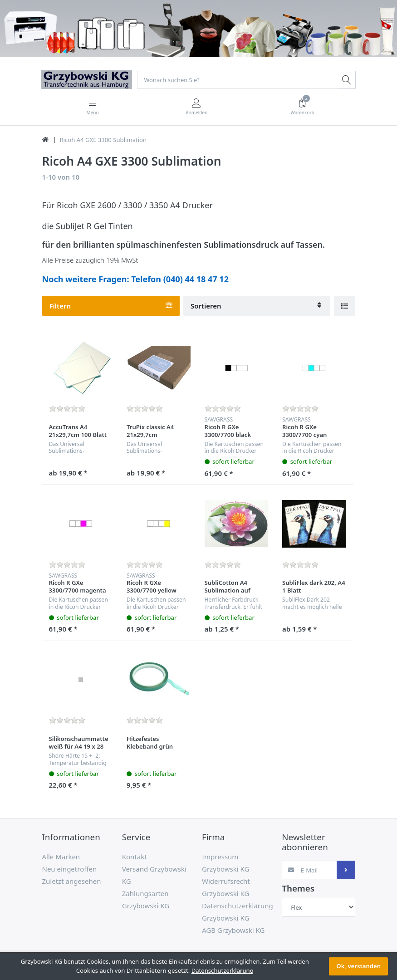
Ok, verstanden (358, 966)
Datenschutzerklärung (223, 970)
